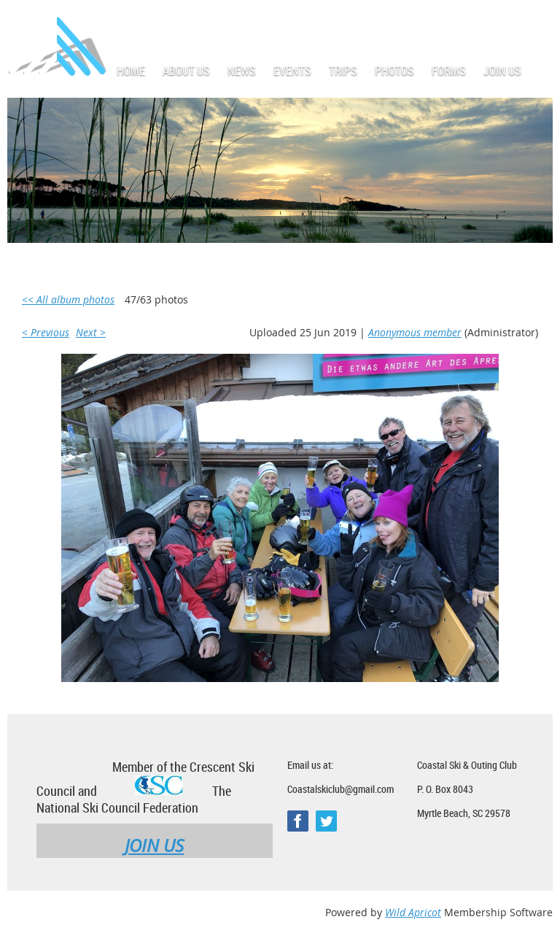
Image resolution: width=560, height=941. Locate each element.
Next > (91, 332)
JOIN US (154, 845)
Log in (538, 22)
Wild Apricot (413, 912)
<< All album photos (68, 299)
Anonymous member (415, 332)
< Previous (46, 332)
